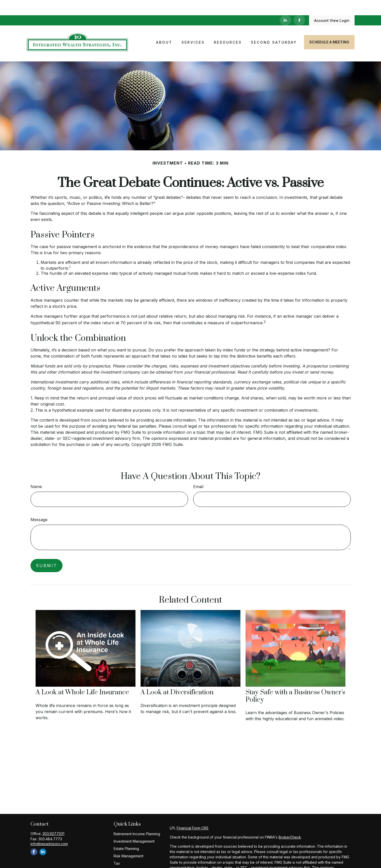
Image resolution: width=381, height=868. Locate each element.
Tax (117, 848)
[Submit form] (47, 550)
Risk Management (128, 841)
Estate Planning (126, 833)
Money (119, 855)
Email (198, 471)
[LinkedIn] (285, 5)
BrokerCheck (290, 822)
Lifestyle (121, 863)
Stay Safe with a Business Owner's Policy (295, 681)
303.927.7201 (53, 818)
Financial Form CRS (193, 813)
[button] (164, 27)
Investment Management (134, 826)
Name (36, 471)
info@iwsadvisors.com (49, 829)
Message (39, 504)
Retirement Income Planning (137, 819)
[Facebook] (299, 5)
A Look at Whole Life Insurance (82, 677)
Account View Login (332, 5)
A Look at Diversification (177, 677)
